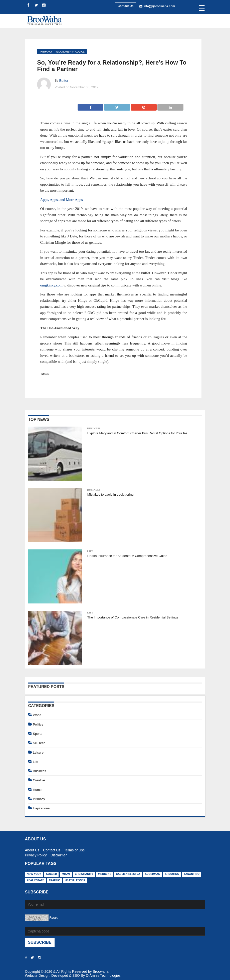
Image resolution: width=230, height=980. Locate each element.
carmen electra (128, 874)
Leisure (38, 752)
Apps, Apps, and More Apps (62, 200)
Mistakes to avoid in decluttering (110, 495)
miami (66, 874)
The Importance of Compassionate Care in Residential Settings (133, 617)
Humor (38, 790)
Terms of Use (74, 849)
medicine (104, 874)
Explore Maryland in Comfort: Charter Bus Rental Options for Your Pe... (139, 433)
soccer (51, 874)
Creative (39, 780)
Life (90, 551)
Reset (53, 918)
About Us (32, 849)
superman (153, 874)
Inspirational (42, 808)
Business (94, 428)
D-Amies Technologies (103, 975)
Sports (38, 734)
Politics (38, 724)
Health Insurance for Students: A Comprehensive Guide (127, 556)
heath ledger (75, 880)
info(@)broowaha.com (159, 6)
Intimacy (46, 52)
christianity (84, 874)
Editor (64, 81)
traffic (54, 880)
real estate (36, 880)
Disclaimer (59, 854)
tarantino (192, 874)
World (37, 715)
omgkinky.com (51, 285)
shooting (172, 874)
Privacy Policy (36, 854)
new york (34, 874)
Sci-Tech (39, 743)
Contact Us (126, 6)
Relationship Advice (70, 52)
